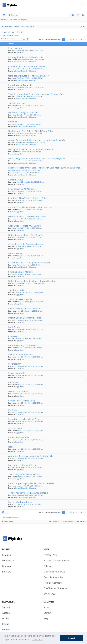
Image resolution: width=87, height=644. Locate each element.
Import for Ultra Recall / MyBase (24, 419)
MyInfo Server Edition (19, 391)
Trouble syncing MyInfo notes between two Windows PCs (36, 94)
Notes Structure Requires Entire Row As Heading (32, 281)
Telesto (19, 173)
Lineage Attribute (17, 373)
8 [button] (82, 39)
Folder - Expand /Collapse (21, 355)
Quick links (5, 16)
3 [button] (70, 39)
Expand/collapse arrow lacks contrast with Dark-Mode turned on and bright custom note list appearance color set (45, 169)
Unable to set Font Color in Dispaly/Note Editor (31, 131)
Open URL (13, 336)
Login (15, 19)
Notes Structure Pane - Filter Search (26, 235)
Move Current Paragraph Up (22, 465)
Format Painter (16, 253)
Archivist (20, 468)
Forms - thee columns (19, 437)
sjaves (19, 152)
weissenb (20, 477)
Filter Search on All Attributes (22, 189)
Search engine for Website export (25, 474)
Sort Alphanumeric (17, 103)
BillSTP (19, 133)
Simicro (20, 504)
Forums (14, 15)
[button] (59, 40)
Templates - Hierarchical (20, 299)
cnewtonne (21, 161)
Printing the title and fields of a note (26, 57)
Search (6, 19)
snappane (20, 142)
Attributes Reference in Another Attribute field (31, 456)
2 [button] (67, 39)
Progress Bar (15, 364)
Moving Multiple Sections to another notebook (31, 149)
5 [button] (77, 39)
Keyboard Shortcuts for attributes (25, 309)
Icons (11, 447)
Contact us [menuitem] (54, 522)
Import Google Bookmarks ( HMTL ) (25, 318)
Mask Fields (14, 327)
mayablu (20, 486)
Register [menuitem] (84, 16)
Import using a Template (20, 85)
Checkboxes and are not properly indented (29, 262)
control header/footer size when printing (28, 493)
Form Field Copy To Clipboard (23, 345)
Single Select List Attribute (21, 272)
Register (24, 19)
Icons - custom (15, 48)
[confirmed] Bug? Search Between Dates (28, 198)
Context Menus (16, 180)
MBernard (20, 69)
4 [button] (73, 39)
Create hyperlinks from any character (26, 244)
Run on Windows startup (20, 502)
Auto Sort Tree (15, 428)
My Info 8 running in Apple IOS (23, 112)
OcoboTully (21, 60)
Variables (13, 122)
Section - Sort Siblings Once (22, 401)
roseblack (20, 96)
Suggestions (19, 53)
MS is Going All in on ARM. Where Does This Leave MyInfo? (37, 158)
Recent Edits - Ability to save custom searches (30, 207)
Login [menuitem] (78, 16)
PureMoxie (21, 78)
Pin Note (13, 410)
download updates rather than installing (28, 66)
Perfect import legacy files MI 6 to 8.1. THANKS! (31, 483)
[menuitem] (73, 15)
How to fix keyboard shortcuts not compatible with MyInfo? (37, 140)
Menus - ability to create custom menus (27, 216)
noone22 (20, 50)
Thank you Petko (16, 290)
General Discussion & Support (25, 62)
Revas (19, 265)
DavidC (19, 115)
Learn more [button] (37, 640)
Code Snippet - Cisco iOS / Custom (25, 226)
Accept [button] (71, 638)
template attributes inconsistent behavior (28, 76)
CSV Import (14, 382)
